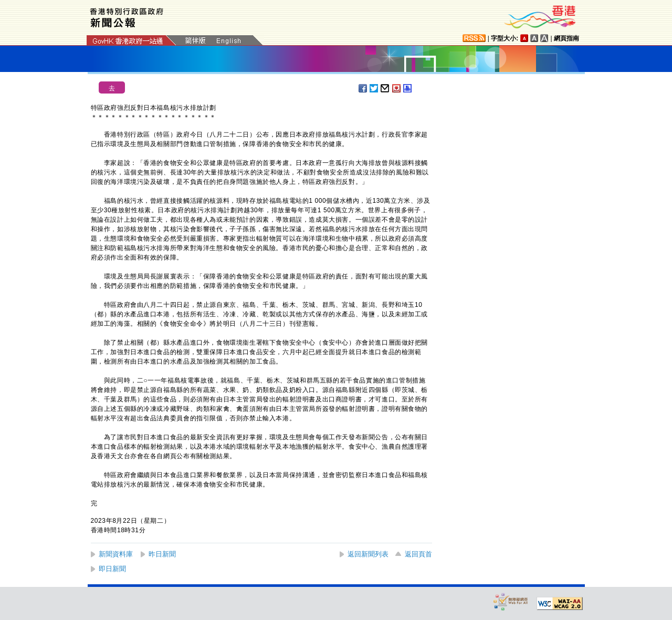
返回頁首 (418, 554)
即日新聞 (112, 569)
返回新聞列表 (368, 554)
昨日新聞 (162, 554)
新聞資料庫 (116, 554)
